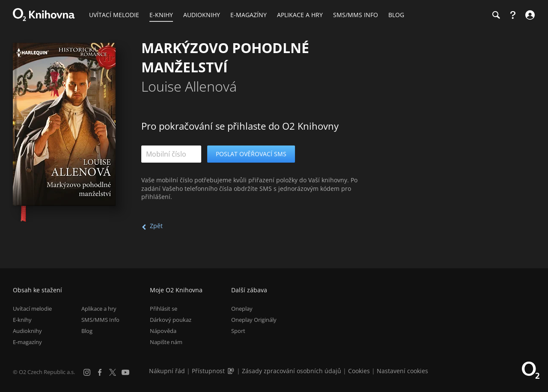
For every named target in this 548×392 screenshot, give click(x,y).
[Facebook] (100, 372)
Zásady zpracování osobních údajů (292, 371)
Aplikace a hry (99, 309)
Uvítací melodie (32, 309)
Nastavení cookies (402, 371)
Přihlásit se (164, 309)
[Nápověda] (513, 15)
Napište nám (166, 342)
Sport (238, 331)
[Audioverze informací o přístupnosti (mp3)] (232, 371)
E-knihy (22, 320)
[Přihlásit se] (529, 15)
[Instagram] (87, 372)
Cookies (359, 371)
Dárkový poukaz (171, 320)
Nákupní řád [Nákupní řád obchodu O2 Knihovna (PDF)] (167, 371)
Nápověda (163, 331)
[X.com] (113, 372)
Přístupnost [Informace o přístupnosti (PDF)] (208, 371)
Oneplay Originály (254, 320)
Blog (87, 331)
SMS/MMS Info (100, 320)
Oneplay (242, 309)
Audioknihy (27, 331)
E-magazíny (27, 342)
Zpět (156, 226)
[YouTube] (125, 372)
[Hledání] (496, 15)
